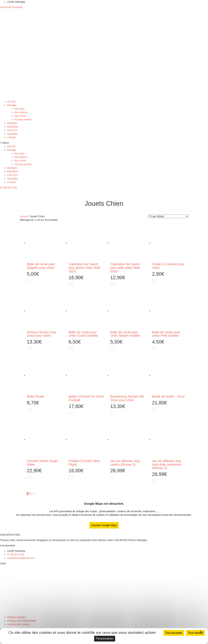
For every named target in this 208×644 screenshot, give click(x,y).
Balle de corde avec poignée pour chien (41, 266)
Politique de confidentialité (22, 621)
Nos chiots (20, 116)
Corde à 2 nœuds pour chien (168, 266)
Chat (3, 612)
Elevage (12, 105)
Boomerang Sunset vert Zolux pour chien (127, 398)
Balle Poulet (36, 397)
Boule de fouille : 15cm (168, 397)
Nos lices (19, 109)
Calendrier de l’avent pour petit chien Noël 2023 (125, 268)
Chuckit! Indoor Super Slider (42, 463)
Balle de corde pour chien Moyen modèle (125, 334)
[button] (104, 143)
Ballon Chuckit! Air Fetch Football (86, 398)
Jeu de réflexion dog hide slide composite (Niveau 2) (167, 465)
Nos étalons (21, 112)
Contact (11, 137)
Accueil (11, 102)
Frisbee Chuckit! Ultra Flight (84, 463)
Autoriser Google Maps (104, 525)
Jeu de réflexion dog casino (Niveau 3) (125, 463)
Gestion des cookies (18, 624)
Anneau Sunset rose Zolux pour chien (42, 334)
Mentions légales (17, 617)
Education (13, 127)
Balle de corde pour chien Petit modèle (166, 334)
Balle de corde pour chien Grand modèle (83, 334)
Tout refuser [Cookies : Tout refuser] (195, 633)
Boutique (12, 123)
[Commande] (168, 216)
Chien (3, 606)
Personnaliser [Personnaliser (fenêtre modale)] (105, 639)
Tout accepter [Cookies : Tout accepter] (174, 633)
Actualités (13, 134)
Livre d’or (12, 130)
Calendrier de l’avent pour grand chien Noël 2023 (85, 268)
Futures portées (23, 119)
